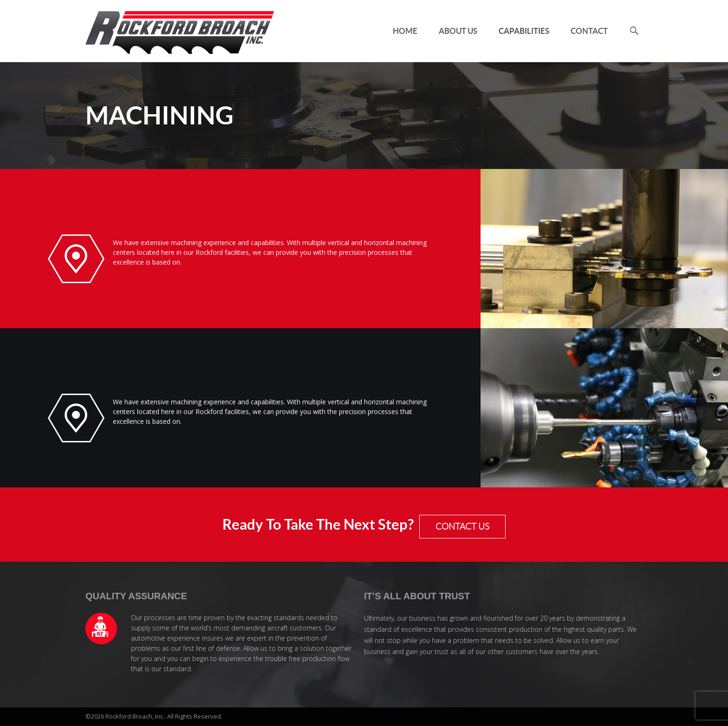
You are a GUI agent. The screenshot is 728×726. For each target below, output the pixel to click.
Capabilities (524, 31)
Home (405, 31)
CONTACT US (462, 527)
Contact (589, 31)
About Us (458, 31)
